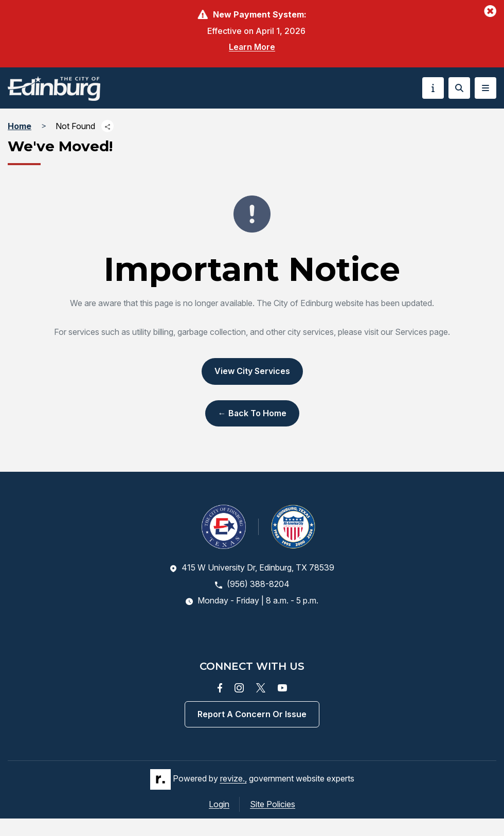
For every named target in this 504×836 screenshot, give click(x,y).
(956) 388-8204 (252, 584)
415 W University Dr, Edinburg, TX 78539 (252, 567)
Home (20, 126)
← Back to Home (252, 413)
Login (219, 804)
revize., (233, 779)
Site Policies (273, 804)
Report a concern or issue (252, 714)
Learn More (252, 47)
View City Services (252, 371)
